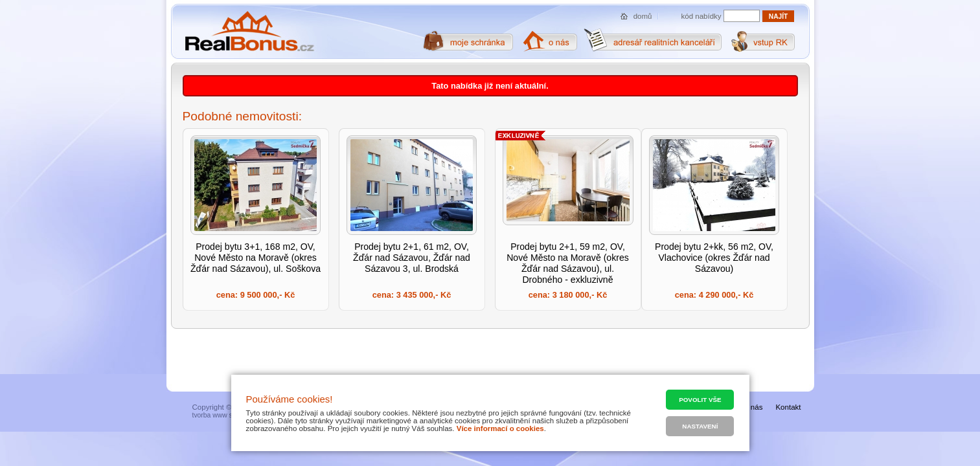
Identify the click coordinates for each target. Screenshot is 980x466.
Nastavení (700, 426)
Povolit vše (700, 400)
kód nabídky (701, 16)
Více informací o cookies (500, 428)
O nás (753, 407)
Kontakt (788, 407)
